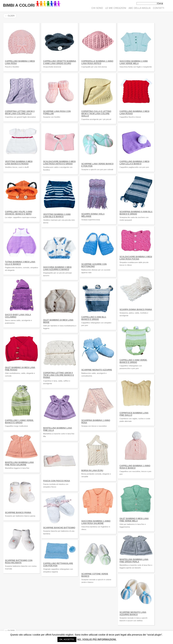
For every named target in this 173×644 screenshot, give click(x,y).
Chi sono (97, 8)
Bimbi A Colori (32, 5)
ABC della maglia (140, 8)
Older (10, 16)
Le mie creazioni (116, 8)
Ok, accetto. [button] (67, 639)
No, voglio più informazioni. (97, 639)
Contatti (159, 8)
